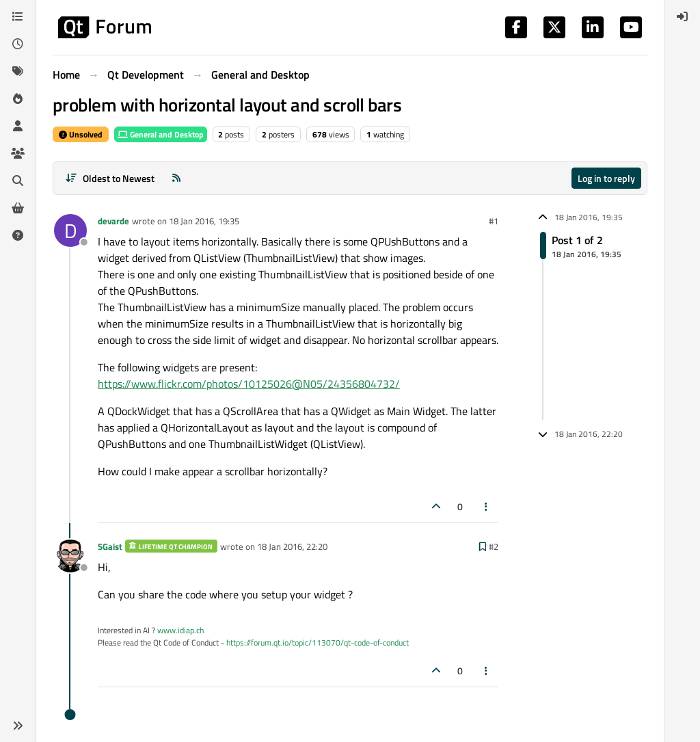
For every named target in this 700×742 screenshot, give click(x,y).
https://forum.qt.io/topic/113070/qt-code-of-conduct (318, 642)
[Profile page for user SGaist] (70, 556)
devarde (113, 221)
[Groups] (18, 153)
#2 (494, 546)
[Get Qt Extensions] (18, 208)
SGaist (110, 546)
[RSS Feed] (176, 178)
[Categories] (18, 16)
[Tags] (18, 71)
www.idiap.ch (180, 630)
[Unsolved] (18, 235)
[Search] (18, 181)
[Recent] (18, 44)
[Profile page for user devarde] (70, 230)
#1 (494, 221)
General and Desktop (161, 134)
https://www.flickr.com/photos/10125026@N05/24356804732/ (249, 384)
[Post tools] (487, 506)
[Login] (682, 16)
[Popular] (18, 98)
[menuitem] (682, 16)
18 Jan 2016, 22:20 (292, 546)
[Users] (18, 126)
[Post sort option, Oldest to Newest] (110, 178)
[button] (18, 726)
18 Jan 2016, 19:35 (204, 221)
